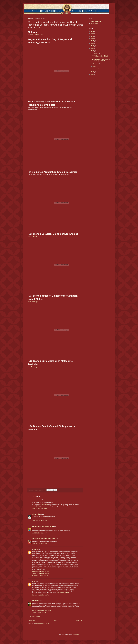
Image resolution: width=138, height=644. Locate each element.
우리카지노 (37, 506)
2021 (93, 31)
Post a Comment (35, 616)
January (95, 69)
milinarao (35, 549)
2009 (93, 72)
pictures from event (37, 35)
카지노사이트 (36, 514)
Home (56, 620)
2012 (93, 46)
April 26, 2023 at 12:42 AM (40, 544)
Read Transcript (33, 237)
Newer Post (31, 620)
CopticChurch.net (96, 21)
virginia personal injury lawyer (41, 573)
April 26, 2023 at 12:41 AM (40, 521)
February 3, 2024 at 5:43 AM (40, 576)
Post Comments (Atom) (42, 623)
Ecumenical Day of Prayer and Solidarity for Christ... (101, 60)
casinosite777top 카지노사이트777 (43, 526)
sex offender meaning (63, 593)
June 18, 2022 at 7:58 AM (40, 508)
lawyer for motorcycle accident (41, 571)
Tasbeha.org (94, 23)
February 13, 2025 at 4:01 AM (41, 595)
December (96, 53)
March (95, 66)
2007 (93, 75)
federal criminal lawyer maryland (42, 610)
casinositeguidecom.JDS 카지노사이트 (44, 539)
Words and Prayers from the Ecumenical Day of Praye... (101, 56)
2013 (93, 44)
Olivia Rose (36, 601)
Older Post (79, 620)
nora (34, 581)
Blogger (77, 635)
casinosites (45, 504)
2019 (93, 34)
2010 (93, 51)
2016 (93, 39)
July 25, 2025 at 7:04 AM (39, 613)
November (96, 64)
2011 (93, 49)
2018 (93, 36)
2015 (93, 41)
